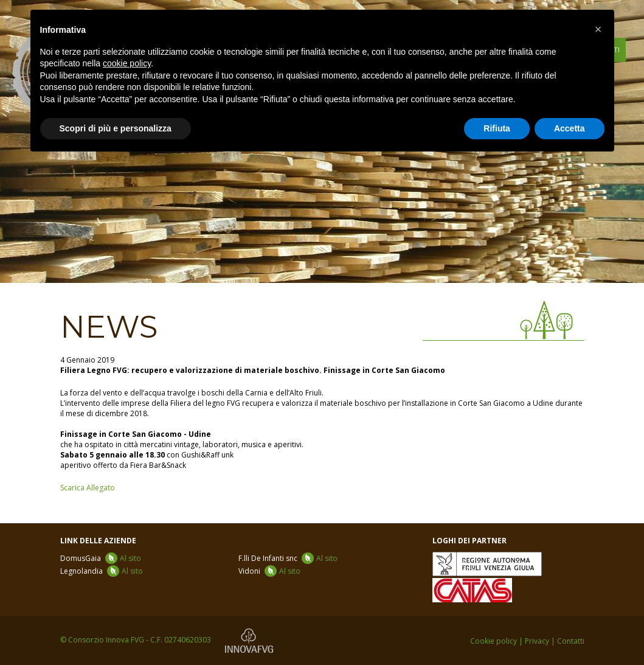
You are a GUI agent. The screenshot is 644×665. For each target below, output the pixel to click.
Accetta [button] (570, 128)
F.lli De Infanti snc (288, 558)
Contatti (571, 641)
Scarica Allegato (88, 488)
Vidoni (269, 571)
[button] (598, 29)
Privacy (537, 641)
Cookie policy (493, 641)
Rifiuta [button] (497, 128)
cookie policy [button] (127, 63)
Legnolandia (102, 571)
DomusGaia (101, 558)
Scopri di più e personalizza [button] (116, 128)
